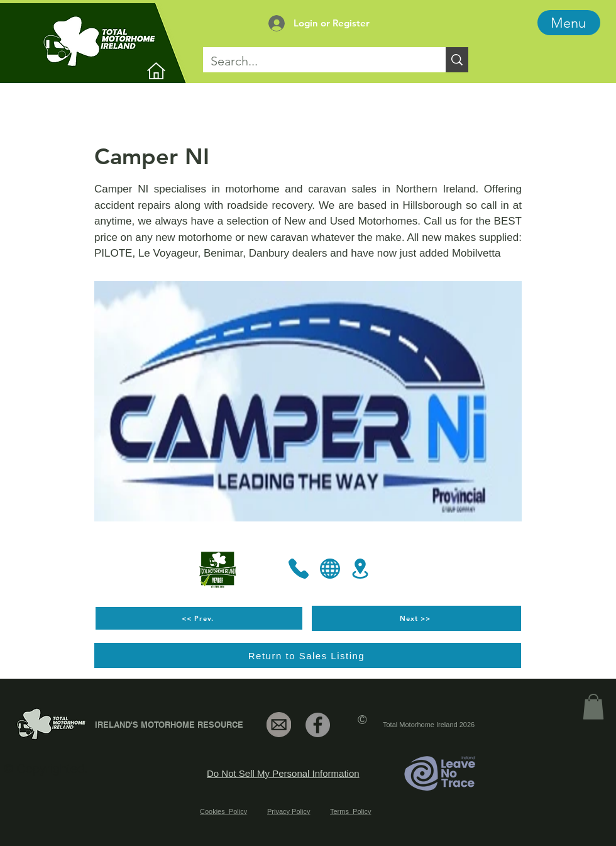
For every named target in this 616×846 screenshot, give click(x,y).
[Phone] (299, 569)
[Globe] (330, 569)
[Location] (360, 569)
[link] (593, 707)
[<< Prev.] (199, 618)
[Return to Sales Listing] (308, 655)
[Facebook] (318, 725)
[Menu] (569, 23)
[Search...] (315, 61)
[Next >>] (416, 618)
